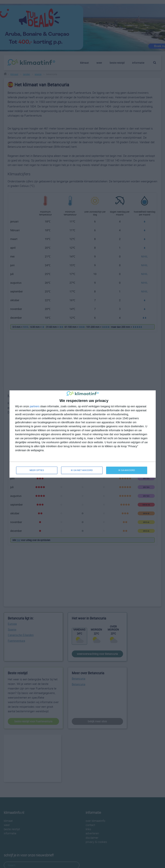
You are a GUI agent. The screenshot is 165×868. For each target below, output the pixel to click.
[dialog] (83, 434)
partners (35, 406)
